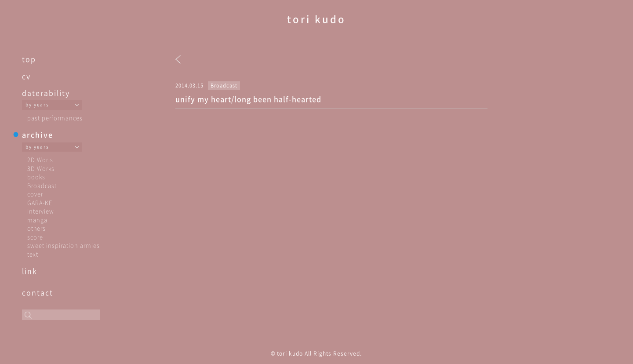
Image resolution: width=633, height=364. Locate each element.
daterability (46, 93)
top (29, 59)
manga (37, 220)
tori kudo (316, 19)
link (30, 271)
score (35, 237)
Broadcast (42, 185)
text (33, 254)
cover (35, 194)
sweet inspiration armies (64, 245)
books (36, 177)
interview (41, 211)
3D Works (41, 168)
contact (38, 292)
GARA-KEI (41, 202)
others (36, 228)
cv (26, 76)
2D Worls (40, 159)
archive (38, 135)
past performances (55, 118)
